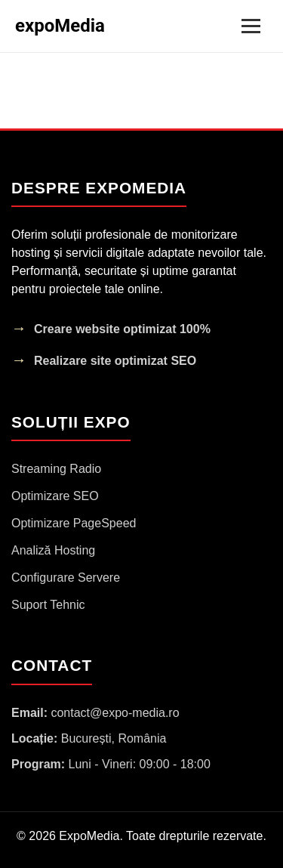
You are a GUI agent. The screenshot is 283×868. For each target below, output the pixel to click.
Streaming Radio (56, 469)
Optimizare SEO (55, 496)
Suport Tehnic (48, 605)
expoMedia (60, 26)
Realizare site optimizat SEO (115, 361)
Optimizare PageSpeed (74, 523)
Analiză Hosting (53, 550)
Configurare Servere (66, 578)
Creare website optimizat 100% (122, 329)
